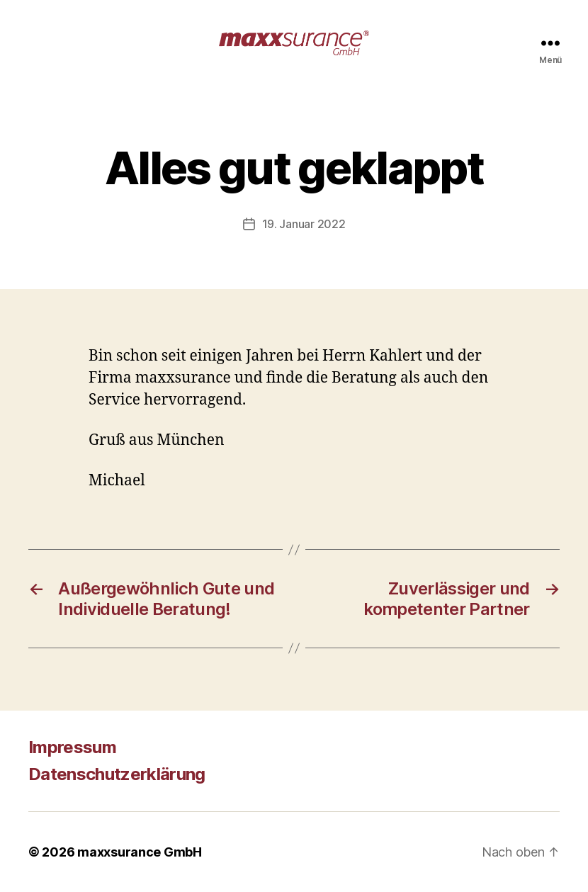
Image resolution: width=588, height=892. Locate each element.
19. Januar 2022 (304, 224)
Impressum (72, 747)
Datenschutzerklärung (117, 774)
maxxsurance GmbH (140, 852)
